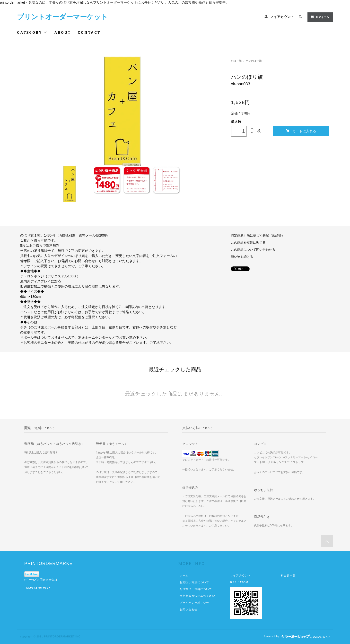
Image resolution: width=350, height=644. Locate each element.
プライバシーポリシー (194, 603)
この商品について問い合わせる (253, 250)
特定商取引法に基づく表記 (197, 596)
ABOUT (63, 32)
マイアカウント (282, 17)
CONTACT (89, 32)
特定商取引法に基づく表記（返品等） (258, 236)
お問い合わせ (188, 609)
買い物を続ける (242, 257)
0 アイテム (320, 17)
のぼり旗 (236, 61)
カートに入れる (301, 131)
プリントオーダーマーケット (62, 17)
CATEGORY (32, 32)
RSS (233, 582)
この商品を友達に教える (248, 243)
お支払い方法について (194, 582)
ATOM (244, 582)
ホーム (184, 575)
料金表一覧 (288, 575)
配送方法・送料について (196, 589)
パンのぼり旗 (254, 61)
